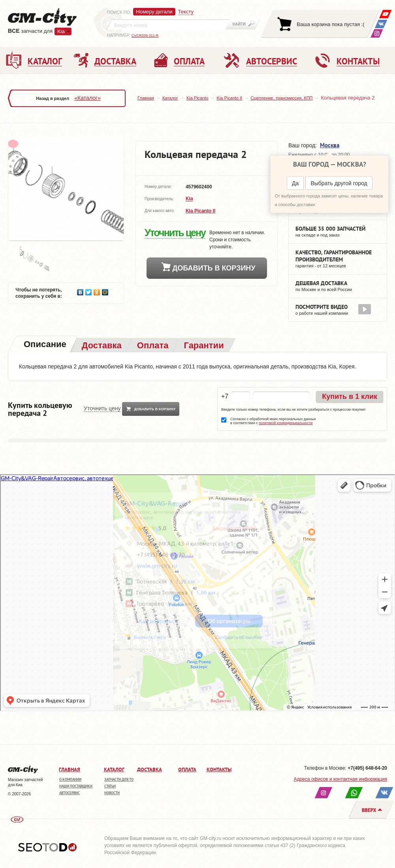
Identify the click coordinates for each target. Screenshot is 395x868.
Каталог (170, 98)
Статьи (110, 786)
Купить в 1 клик (350, 396)
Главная (146, 98)
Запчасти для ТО (119, 779)
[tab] (44, 345)
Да (295, 183)
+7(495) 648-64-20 (367, 768)
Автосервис (70, 793)
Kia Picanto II (230, 98)
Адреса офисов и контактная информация (340, 779)
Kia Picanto (197, 98)
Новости (112, 793)
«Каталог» (87, 98)
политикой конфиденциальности (286, 423)
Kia (61, 31)
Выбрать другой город (339, 183)
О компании (70, 779)
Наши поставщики (76, 786)
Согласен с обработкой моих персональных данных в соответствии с (273, 421)
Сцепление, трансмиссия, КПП (281, 98)
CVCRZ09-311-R (145, 36)
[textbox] (168, 24)
